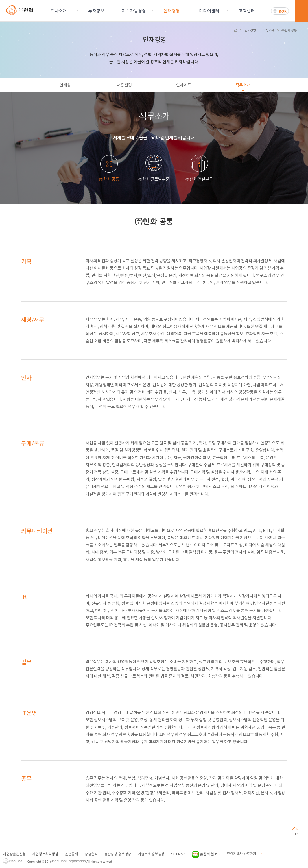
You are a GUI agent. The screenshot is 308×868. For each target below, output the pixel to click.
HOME (236, 30)
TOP (295, 834)
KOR (283, 11)
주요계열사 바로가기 (241, 854)
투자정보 (96, 11)
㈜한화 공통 (289, 30)
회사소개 (59, 11)
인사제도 (184, 85)
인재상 (65, 85)
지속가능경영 (134, 11)
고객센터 (247, 11)
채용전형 (124, 85)
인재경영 (171, 11)
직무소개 (269, 30)
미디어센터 (209, 11)
